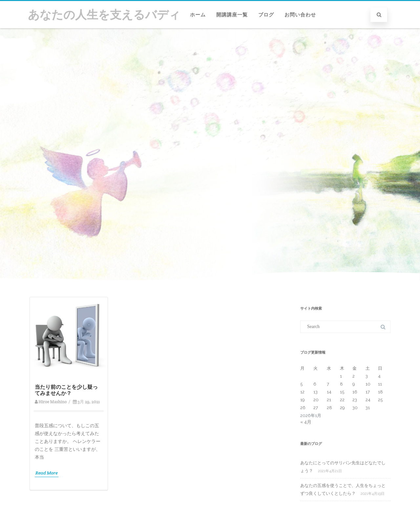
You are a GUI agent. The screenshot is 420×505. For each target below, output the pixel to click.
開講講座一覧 (232, 15)
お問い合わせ (300, 15)
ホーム (198, 15)
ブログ (266, 15)
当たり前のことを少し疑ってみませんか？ (66, 390)
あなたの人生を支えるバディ (104, 15)
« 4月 (306, 422)
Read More (47, 473)
